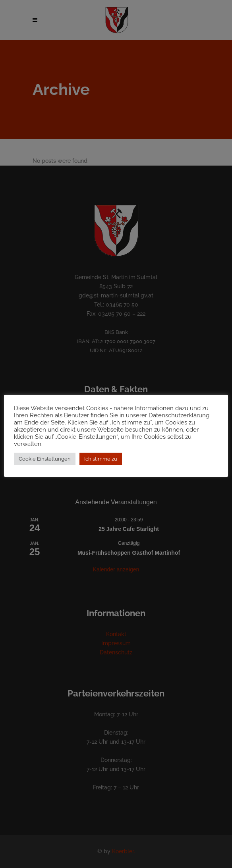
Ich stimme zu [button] (101, 459)
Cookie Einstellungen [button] (45, 459)
